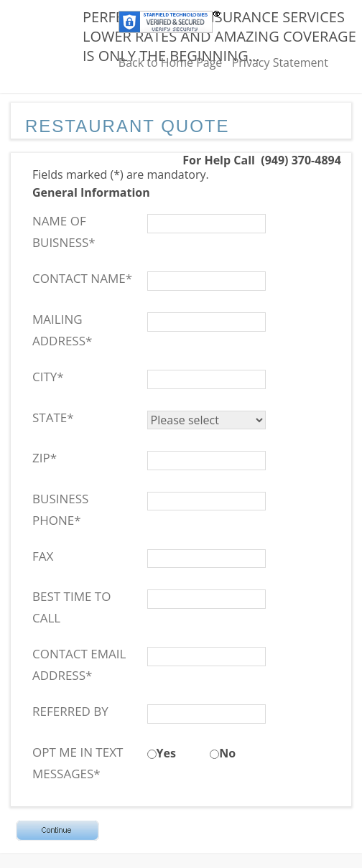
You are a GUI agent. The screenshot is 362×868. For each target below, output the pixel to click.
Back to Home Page (171, 62)
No (227, 753)
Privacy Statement (280, 62)
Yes (166, 753)
